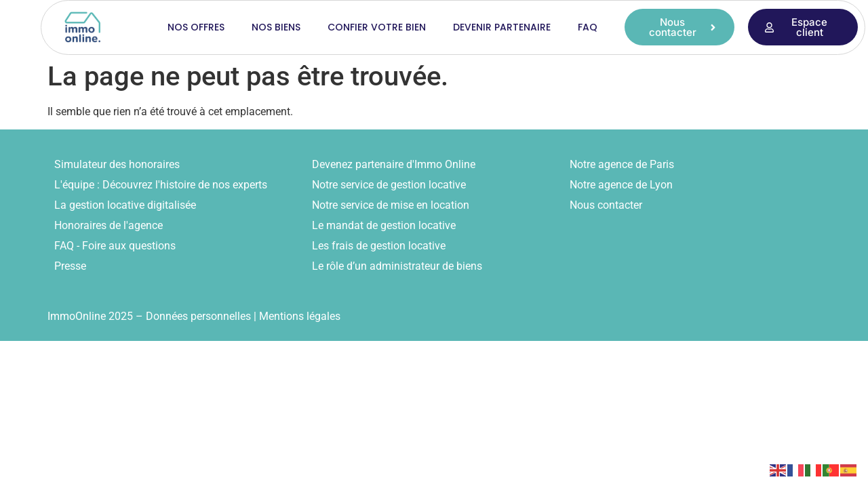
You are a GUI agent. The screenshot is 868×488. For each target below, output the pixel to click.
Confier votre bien (377, 27)
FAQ (588, 27)
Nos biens (276, 27)
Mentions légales (300, 316)
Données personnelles (198, 316)
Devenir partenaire (502, 27)
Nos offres (196, 27)
